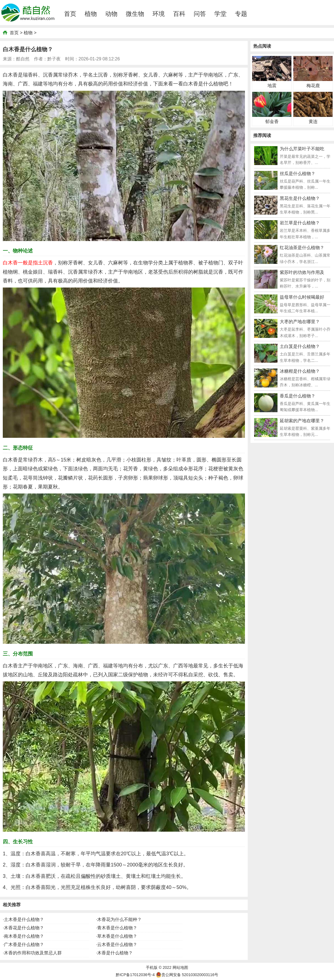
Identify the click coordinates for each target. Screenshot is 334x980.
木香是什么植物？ (115, 953)
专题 (241, 14)
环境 (159, 14)
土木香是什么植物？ (24, 919)
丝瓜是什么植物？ (298, 174)
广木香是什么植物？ (24, 945)
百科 (179, 14)
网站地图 (180, 967)
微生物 (135, 14)
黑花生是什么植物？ (300, 198)
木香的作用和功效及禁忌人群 (33, 953)
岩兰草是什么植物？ (300, 223)
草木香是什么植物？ (117, 936)
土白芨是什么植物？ (300, 346)
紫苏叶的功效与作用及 (302, 272)
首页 (70, 14)
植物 (91, 14)
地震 (272, 86)
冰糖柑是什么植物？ (300, 371)
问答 (200, 14)
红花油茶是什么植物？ (302, 248)
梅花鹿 (313, 86)
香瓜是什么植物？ (298, 396)
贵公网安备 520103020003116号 (187, 975)
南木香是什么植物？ (24, 936)
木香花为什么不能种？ (119, 919)
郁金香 (272, 121)
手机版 (152, 967)
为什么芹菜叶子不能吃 (302, 149)
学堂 (220, 14)
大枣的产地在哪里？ (300, 322)
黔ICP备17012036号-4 (135, 975)
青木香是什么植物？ (117, 928)
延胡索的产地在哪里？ (302, 421)
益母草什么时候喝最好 (302, 297)
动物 (111, 14)
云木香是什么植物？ (117, 945)
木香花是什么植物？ (24, 928)
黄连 (313, 121)
